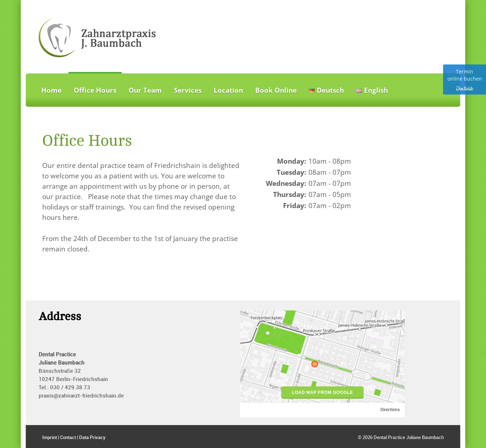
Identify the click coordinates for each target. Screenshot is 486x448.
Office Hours (95, 90)
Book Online (276, 90)
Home (51, 90)
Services (188, 90)
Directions (390, 410)
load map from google (322, 392)
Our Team (145, 90)
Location (228, 90)
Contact (68, 438)
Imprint (50, 438)
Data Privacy (92, 438)
